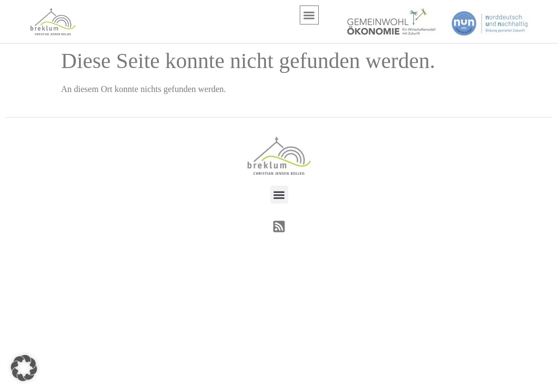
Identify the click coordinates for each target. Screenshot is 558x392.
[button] (309, 15)
